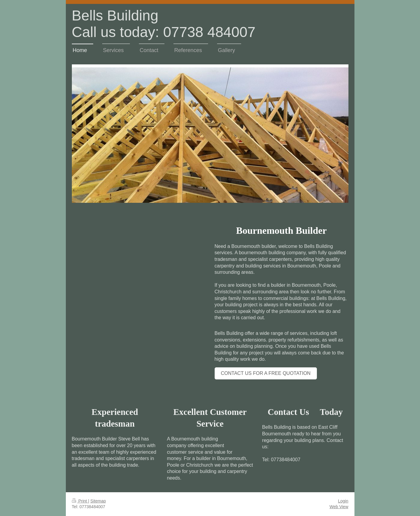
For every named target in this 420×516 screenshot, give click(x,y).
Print (80, 501)
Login (343, 501)
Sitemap (98, 501)
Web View (339, 507)
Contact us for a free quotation (266, 373)
